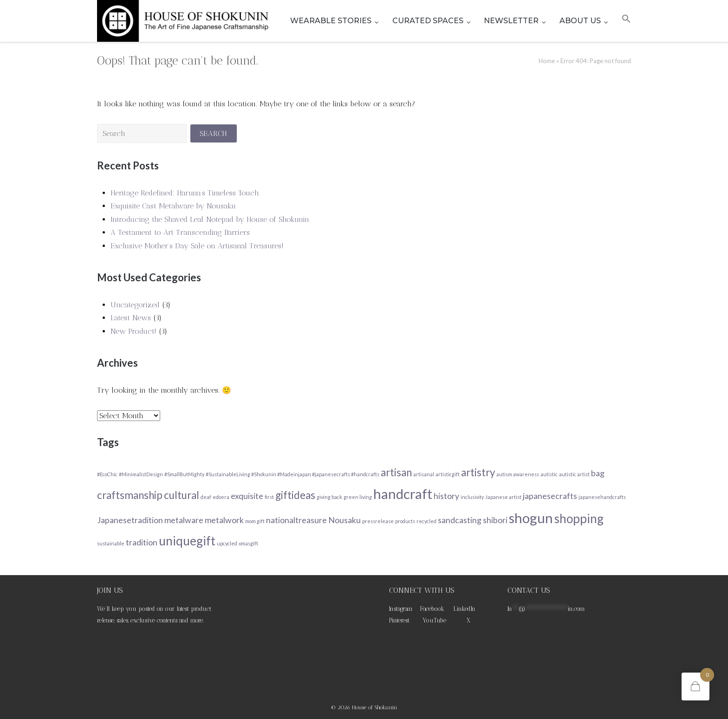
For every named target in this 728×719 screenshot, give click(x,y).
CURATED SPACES (428, 21)
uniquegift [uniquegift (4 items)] (187, 541)
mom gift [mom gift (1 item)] (255, 521)
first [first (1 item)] (269, 497)
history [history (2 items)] (446, 496)
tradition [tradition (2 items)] (142, 542)
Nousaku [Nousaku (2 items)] (344, 520)
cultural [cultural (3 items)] (182, 495)
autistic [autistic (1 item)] (549, 474)
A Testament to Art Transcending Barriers (180, 232)
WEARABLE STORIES (331, 21)
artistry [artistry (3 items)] (478, 472)
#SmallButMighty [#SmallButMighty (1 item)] (184, 474)
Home (547, 61)
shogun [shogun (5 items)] (531, 518)
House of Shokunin (375, 707)
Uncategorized (135, 305)
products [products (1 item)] (405, 521)
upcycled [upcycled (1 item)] (227, 543)
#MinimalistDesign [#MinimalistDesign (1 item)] (141, 474)
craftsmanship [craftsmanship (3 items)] (130, 495)
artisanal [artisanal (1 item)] (424, 474)
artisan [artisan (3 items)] (396, 472)
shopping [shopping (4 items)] (579, 518)
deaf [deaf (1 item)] (206, 497)
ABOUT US (580, 21)
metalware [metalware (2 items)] (184, 520)
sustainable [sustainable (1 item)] (111, 543)
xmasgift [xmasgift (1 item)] (248, 543)
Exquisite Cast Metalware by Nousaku (173, 206)
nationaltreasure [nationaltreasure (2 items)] (296, 520)
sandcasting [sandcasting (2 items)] (460, 520)
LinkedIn (465, 609)
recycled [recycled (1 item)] (426, 521)
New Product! (133, 331)
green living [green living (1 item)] (358, 497)
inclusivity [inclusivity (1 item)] (472, 497)
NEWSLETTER (511, 21)
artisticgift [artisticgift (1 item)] (448, 474)
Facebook (432, 609)
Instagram (401, 609)
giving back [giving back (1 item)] (329, 497)
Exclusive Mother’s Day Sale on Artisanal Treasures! (197, 246)
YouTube (434, 620)
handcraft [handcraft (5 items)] (403, 494)
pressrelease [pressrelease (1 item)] (378, 521)
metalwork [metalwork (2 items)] (224, 520)
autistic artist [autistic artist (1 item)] (574, 474)
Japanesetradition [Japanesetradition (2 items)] (130, 520)
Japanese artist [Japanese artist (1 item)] (503, 497)
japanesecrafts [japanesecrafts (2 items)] (550, 496)
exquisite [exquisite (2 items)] (247, 496)
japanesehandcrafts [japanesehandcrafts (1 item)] (602, 497)
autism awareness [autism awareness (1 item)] (518, 474)
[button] (626, 21)
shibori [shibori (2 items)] (495, 520)
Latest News (131, 318)
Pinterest (399, 620)
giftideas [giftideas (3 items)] (295, 495)
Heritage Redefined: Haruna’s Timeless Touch (185, 193)
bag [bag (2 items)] (598, 473)
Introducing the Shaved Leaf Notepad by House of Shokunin (210, 219)
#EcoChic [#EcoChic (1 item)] (107, 474)
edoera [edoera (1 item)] (221, 497)
